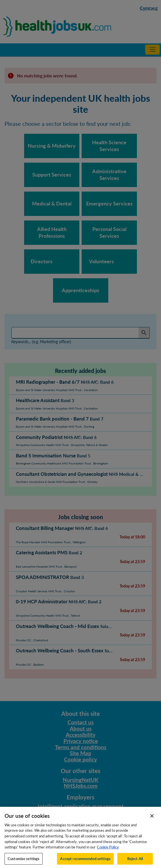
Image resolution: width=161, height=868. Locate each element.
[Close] (152, 819)
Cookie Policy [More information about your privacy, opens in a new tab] (108, 850)
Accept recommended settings (85, 861)
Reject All (135, 861)
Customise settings (24, 861)
